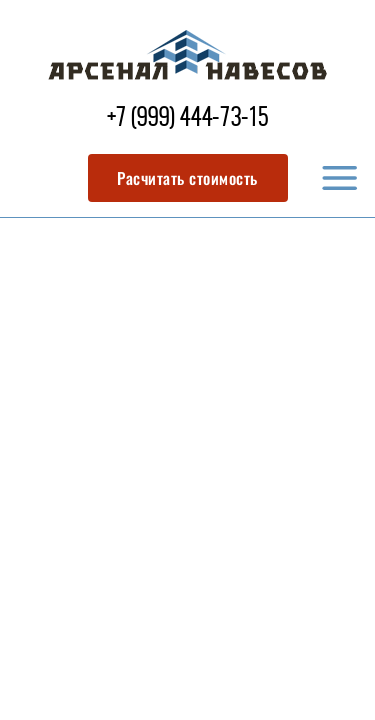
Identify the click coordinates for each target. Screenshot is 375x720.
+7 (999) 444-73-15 (187, 119)
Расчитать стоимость (187, 178)
